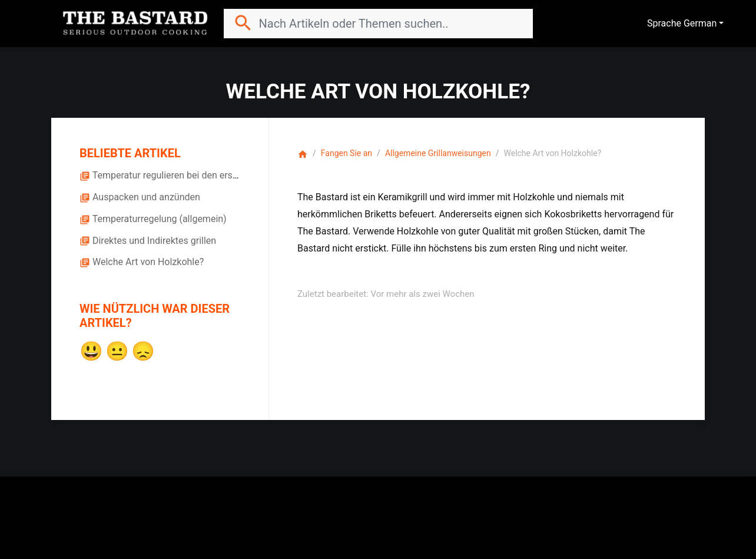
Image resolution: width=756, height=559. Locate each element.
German (700, 23)
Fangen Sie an (346, 153)
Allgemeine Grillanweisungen (438, 153)
